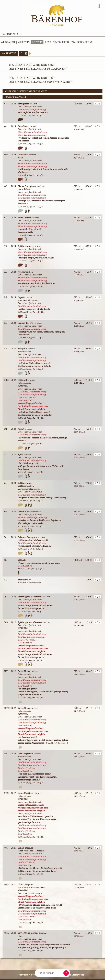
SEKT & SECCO (61, 42)
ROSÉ (48, 42)
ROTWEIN (37, 42)
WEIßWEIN (24, 42)
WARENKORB (9, 53)
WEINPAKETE (8, 42)
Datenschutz (77, 975)
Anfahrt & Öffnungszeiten (34, 975)
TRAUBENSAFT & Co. (82, 42)
